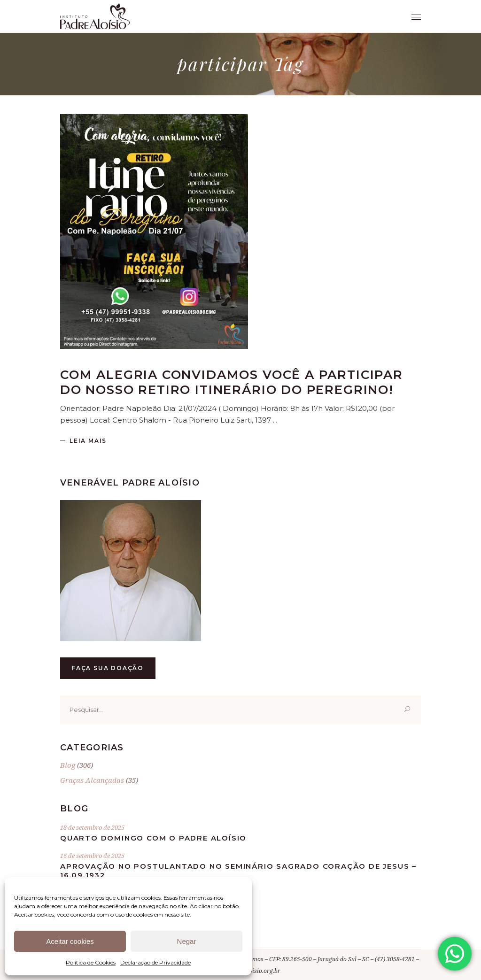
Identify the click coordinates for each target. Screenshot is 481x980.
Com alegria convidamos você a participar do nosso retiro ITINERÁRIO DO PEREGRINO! (232, 382)
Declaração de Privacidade (155, 962)
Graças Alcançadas (92, 780)
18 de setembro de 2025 (92, 827)
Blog (68, 765)
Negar (187, 941)
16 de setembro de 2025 (92, 856)
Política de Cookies (91, 962)
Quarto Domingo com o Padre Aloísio (153, 838)
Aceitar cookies (70, 941)
